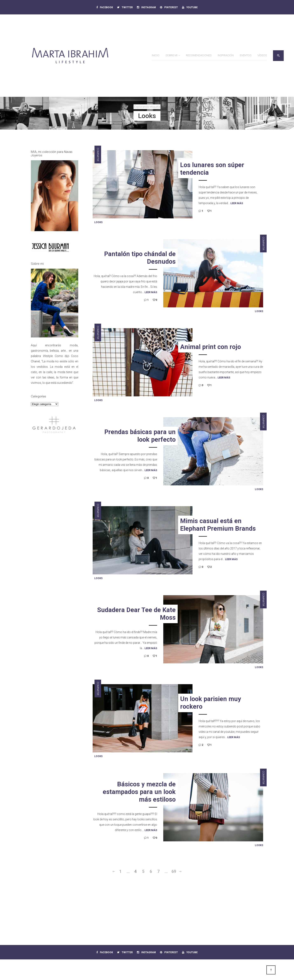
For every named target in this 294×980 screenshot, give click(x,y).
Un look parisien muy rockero (211, 703)
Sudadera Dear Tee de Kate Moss (136, 614)
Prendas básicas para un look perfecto (140, 436)
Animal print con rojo (211, 347)
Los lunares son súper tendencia (212, 169)
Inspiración (226, 55)
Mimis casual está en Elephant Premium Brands (218, 525)
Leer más (237, 203)
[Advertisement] (55, 505)
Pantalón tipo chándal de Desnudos (140, 258)
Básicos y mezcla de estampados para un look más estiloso (139, 792)
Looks (98, 222)
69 (174, 872)
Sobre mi (171, 55)
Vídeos (262, 55)
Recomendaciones (199, 55)
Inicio (156, 55)
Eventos (246, 55)
